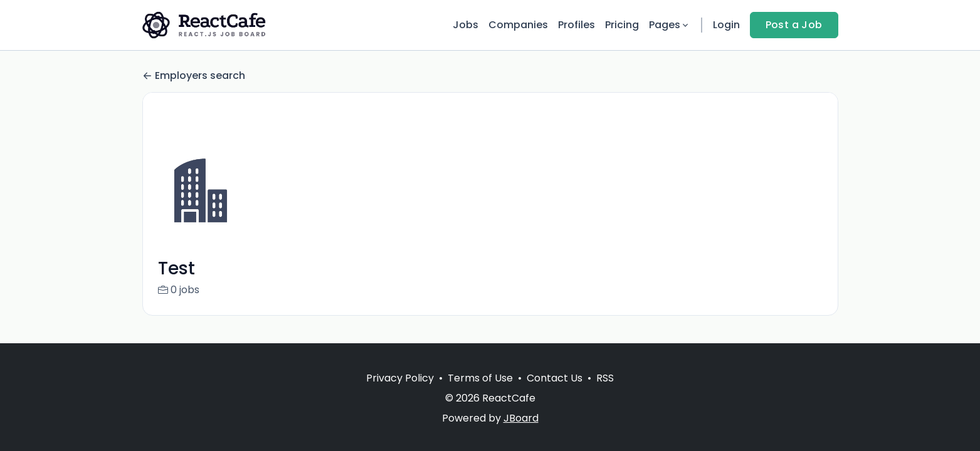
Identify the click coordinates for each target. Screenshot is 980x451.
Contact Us (555, 378)
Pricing (622, 25)
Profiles (577, 25)
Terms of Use (480, 378)
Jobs (466, 25)
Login (726, 25)
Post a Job (794, 25)
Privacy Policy (400, 378)
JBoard (521, 418)
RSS (605, 378)
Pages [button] (670, 25)
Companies (518, 25)
